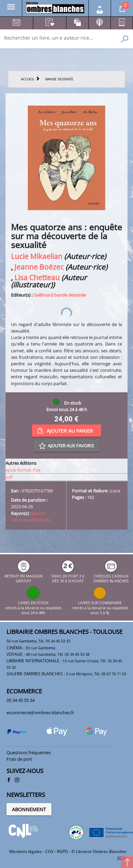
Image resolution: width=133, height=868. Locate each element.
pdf (9, 477)
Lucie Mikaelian (37, 256)
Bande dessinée (28, 517)
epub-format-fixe (23, 470)
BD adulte (41, 520)
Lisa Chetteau (37, 277)
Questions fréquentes (29, 752)
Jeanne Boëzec (39, 267)
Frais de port (19, 759)
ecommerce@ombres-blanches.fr (40, 713)
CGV (49, 851)
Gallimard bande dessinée (60, 295)
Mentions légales (26, 851)
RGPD (62, 851)
